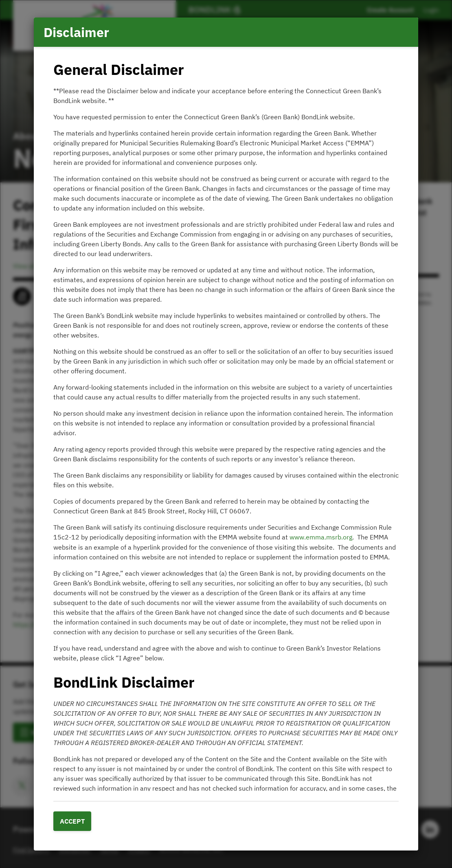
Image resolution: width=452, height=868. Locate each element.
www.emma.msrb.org (321, 537)
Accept (72, 821)
